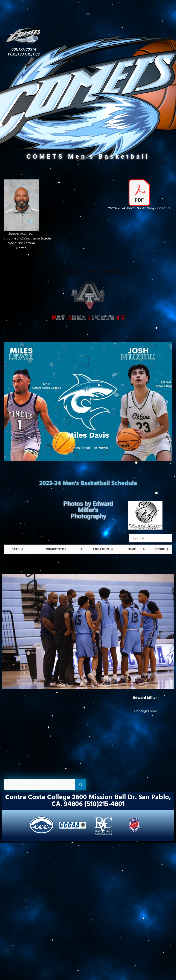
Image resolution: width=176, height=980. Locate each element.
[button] (88, 13)
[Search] (80, 784)
